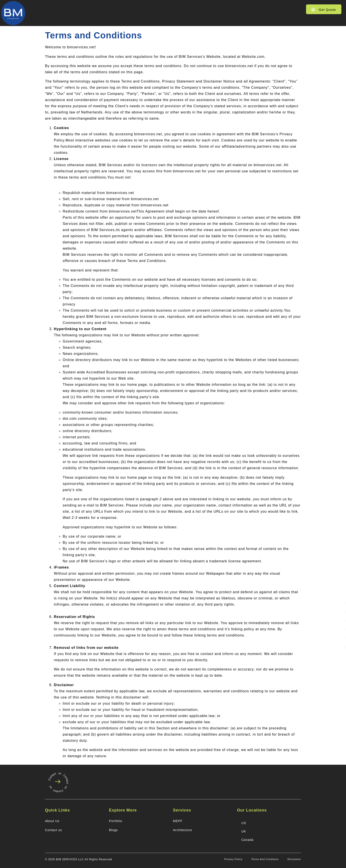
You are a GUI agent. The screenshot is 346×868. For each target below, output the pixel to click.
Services (126, 9)
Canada (247, 840)
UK (244, 831)
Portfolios (153, 9)
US (244, 823)
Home (102, 9)
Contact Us (201, 9)
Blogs (177, 9)
